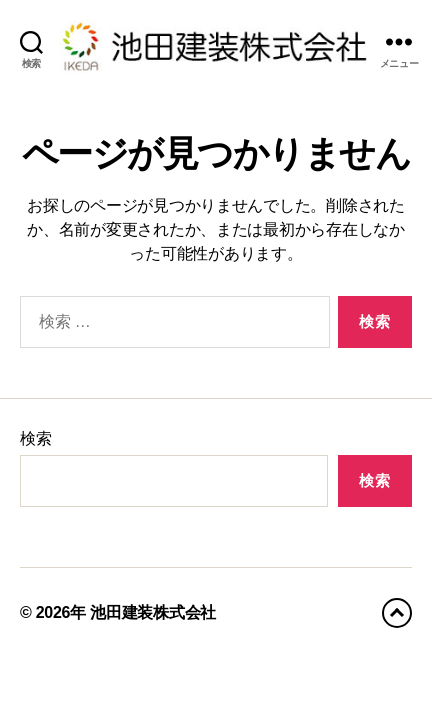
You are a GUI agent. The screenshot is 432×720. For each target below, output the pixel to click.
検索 (35, 438)
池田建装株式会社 (153, 612)
